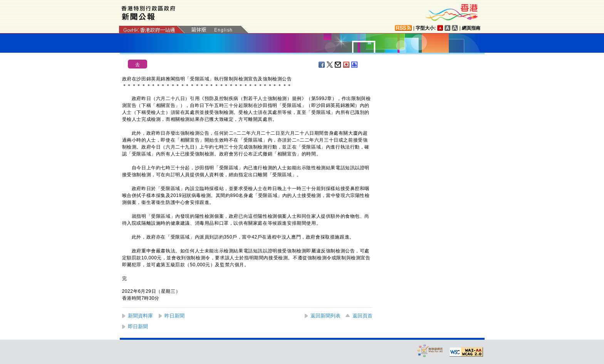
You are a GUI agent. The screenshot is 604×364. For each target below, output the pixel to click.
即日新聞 (138, 326)
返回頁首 (362, 316)
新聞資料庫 (140, 316)
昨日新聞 (174, 316)
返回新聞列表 (325, 316)
